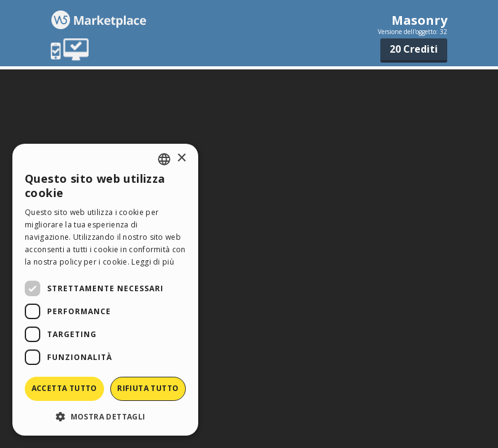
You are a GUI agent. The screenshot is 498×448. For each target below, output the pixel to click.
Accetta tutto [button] (64, 388)
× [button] (181, 158)
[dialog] (105, 290)
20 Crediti (414, 49)
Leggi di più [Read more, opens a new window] (153, 262)
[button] (105, 416)
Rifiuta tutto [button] (148, 388)
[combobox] (164, 159)
